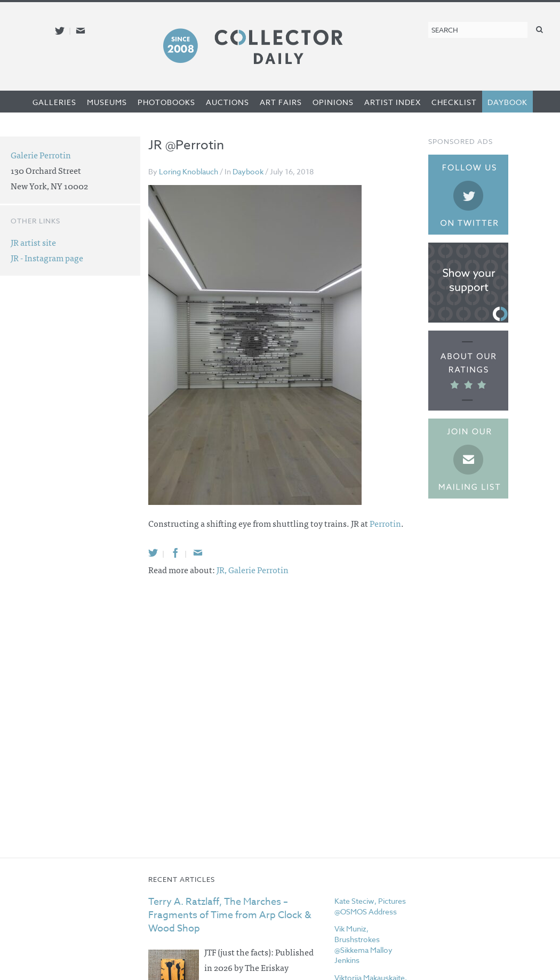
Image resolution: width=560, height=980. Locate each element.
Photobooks (166, 102)
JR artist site (33, 242)
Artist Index (393, 102)
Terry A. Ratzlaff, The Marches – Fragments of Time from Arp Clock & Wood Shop (230, 915)
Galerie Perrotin (258, 569)
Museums (107, 102)
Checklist (454, 102)
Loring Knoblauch (189, 171)
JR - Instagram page (47, 258)
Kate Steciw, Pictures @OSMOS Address (370, 906)
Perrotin (385, 523)
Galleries (54, 102)
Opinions (333, 102)
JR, (222, 569)
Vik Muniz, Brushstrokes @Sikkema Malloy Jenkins (363, 944)
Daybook (507, 102)
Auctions (227, 102)
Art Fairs (281, 102)
